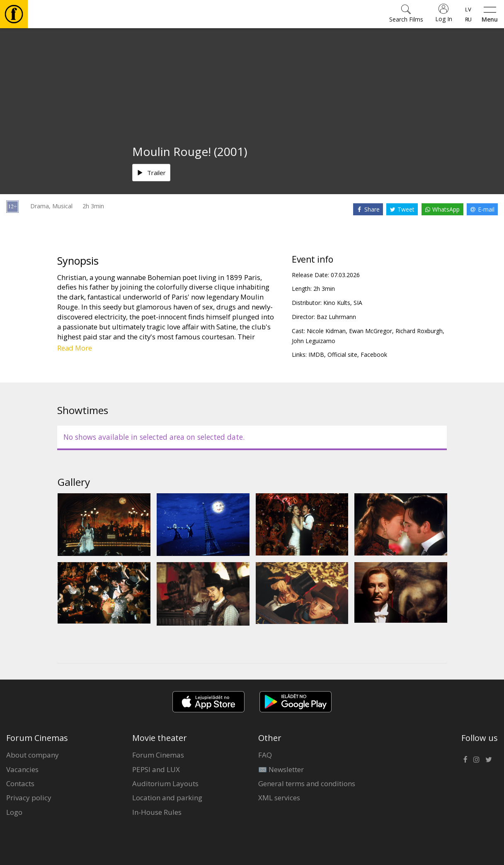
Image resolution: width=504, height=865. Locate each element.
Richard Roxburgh (419, 331)
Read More (75, 348)
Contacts (20, 783)
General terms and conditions (307, 783)
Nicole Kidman (326, 331)
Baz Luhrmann (336, 317)
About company (33, 755)
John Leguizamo (314, 341)
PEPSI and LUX (156, 769)
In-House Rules (157, 812)
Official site (342, 355)
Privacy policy (29, 798)
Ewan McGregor (371, 331)
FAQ (265, 755)
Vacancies (22, 769)
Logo (14, 812)
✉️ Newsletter (281, 769)
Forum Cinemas (158, 755)
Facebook (374, 355)
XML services (279, 798)
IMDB (316, 355)
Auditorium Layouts (165, 783)
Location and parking (167, 798)
